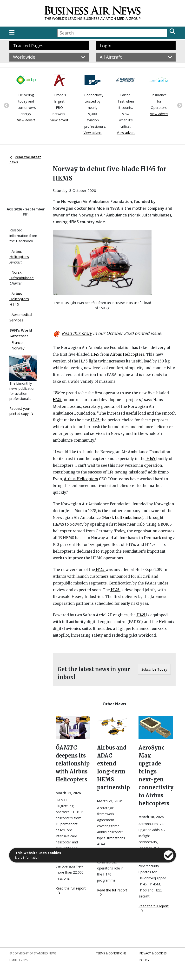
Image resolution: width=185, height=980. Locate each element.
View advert (26, 120)
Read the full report (71, 890)
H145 (95, 354)
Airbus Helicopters (127, 354)
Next (179, 105)
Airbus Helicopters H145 (19, 299)
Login (106, 46)
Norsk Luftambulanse (122, 518)
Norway (18, 348)
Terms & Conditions (111, 953)
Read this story (77, 333)
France (17, 342)
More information (27, 858)
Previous (6, 105)
